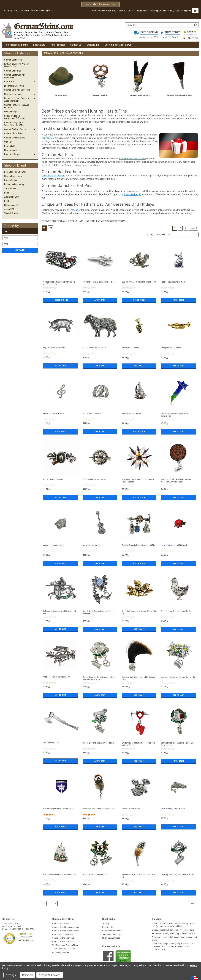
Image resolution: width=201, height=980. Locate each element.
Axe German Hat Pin (51, 743)
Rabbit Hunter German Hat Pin (95, 479)
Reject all (27, 975)
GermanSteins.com (13, 176)
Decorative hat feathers (53, 176)
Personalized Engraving (16, 45)
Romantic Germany (13, 154)
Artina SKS (9, 209)
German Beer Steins (13, 60)
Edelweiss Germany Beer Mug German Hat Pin (178, 678)
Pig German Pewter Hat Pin (54, 348)
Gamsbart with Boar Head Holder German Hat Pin (139, 678)
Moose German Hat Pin (131, 809)
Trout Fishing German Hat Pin (173, 809)
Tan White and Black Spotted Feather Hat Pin (138, 876)
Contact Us (76, 45)
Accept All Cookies (50, 975)
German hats (48, 138)
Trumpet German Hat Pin (171, 348)
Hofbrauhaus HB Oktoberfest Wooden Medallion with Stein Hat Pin (176, 481)
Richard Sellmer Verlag (14, 184)
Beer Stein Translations (62, 934)
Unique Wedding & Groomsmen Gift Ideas (15, 117)
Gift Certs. (111, 11)
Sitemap (106, 924)
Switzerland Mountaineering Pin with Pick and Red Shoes (139, 744)
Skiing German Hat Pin (92, 413)
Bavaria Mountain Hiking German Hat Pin (138, 545)
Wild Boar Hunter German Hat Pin (57, 677)
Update (20, 250)
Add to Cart (100, 300)
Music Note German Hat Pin (54, 414)
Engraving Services (61, 952)
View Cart (122, 11)
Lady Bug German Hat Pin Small (174, 545)
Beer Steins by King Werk (15, 172)
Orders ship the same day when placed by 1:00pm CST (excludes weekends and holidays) (174, 925)
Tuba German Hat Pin (130, 348)
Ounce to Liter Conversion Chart (100, 4)
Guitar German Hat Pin (91, 545)
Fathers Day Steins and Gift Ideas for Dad (17, 65)
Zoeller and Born (12, 197)
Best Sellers (39, 45)
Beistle (7, 201)
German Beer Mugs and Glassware (15, 76)
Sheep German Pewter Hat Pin (95, 348)
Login (178, 11)
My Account (98, 11)
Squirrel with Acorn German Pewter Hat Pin (139, 282)
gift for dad (72, 210)
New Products (58, 45)
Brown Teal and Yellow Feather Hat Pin (98, 809)
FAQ (172, 11)
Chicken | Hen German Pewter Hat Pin (176, 611)
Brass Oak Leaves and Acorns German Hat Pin (139, 612)
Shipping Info (93, 45)
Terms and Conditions (112, 934)
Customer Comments (112, 931)
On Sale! (8, 142)
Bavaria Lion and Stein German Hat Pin (98, 743)
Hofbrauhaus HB (12, 205)
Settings (11, 975)
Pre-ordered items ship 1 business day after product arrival (174, 939)
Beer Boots (9, 82)
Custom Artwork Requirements (66, 931)
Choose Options (61, 300)
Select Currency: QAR (42, 11)
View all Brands (11, 213)
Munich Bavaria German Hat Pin (95, 875)
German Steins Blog (61, 924)
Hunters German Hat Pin (53, 479)
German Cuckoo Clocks (15, 129)
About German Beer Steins (64, 949)
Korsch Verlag (11, 180)
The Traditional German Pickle (65, 945)
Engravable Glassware (14, 86)
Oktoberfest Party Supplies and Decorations (16, 99)
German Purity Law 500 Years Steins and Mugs (15, 124)
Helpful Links (108, 927)
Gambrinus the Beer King (63, 938)
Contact (132, 11)
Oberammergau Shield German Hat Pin (59, 809)
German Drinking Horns (15, 138)
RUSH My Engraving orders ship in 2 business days (174, 934)
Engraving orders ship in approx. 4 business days (173, 930)
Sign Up (187, 11)
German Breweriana (13, 94)
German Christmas (13, 71)
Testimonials (143, 11)
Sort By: (150, 234)
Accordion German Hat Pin (54, 545)
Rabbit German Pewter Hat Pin (173, 282)
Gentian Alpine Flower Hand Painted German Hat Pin (176, 415)
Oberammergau (11, 112)
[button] (20, 231)
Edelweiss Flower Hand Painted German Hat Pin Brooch (138, 481)
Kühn (7, 193)
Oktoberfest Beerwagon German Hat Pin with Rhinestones (59, 283)
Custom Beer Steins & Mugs (119, 45)
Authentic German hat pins (132, 159)
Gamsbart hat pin (132, 194)
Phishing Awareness (159, 11)
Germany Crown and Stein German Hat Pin (178, 875)
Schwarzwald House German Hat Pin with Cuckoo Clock (178, 744)
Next (194, 228)
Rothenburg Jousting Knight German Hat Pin (60, 612)
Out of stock (139, 300)
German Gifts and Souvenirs (17, 90)
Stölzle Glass (10, 188)
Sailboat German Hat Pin (132, 414)
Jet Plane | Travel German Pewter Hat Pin (99, 282)
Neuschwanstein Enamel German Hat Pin (60, 875)
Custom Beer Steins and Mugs (66, 927)
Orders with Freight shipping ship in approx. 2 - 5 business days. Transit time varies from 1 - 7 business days (172, 946)
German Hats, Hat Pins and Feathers (17, 106)
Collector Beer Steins (14, 133)
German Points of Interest (63, 942)
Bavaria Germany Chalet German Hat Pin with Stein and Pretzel (99, 678)
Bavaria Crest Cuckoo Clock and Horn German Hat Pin (98, 612)
